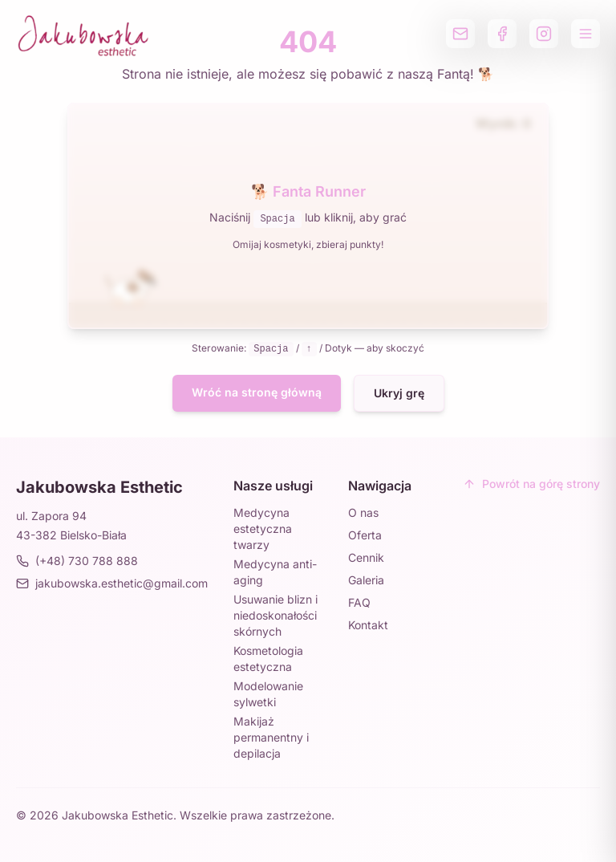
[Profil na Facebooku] (502, 34)
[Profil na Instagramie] (544, 34)
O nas (363, 512)
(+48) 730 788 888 (77, 561)
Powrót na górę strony (531, 484)
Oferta (365, 535)
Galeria (366, 580)
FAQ (359, 602)
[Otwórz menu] (586, 34)
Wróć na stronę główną (257, 392)
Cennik (366, 557)
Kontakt (368, 625)
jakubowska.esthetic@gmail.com (112, 583)
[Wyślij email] (460, 34)
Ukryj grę (399, 393)
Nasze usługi (273, 486)
